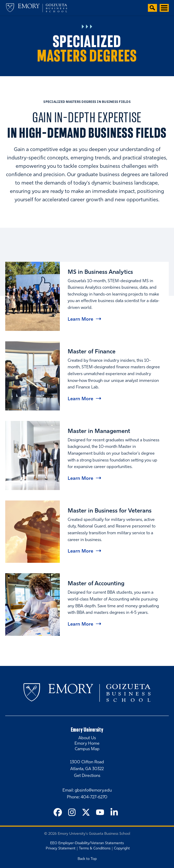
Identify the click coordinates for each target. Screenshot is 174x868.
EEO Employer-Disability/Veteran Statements (87, 843)
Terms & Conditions (95, 848)
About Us (87, 738)
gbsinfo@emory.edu (93, 791)
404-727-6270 (94, 797)
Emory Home (87, 744)
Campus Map (87, 749)
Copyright (122, 848)
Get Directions (87, 776)
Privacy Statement (61, 848)
